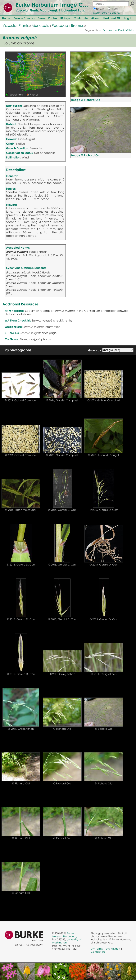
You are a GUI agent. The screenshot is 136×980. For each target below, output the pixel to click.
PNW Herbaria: (15, 311)
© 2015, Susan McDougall (104, 455)
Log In (128, 18)
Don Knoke (110, 30)
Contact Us (98, 952)
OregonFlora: (14, 327)
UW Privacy (113, 949)
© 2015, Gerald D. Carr (62, 510)
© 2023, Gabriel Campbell (104, 400)
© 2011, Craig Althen (62, 674)
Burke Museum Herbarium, (64, 935)
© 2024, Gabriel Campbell (21, 400)
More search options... (107, 13)
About (95, 18)
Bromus (77, 25)
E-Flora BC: (12, 333)
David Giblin (126, 30)
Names (100, 9)
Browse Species (24, 18)
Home (6, 18)
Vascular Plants (16, 25)
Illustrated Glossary (116, 18)
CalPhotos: (12, 339)
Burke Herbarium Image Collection (60, 5)
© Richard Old (62, 729)
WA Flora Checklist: (18, 320)
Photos (114, 9)
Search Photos (47, 18)
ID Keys (65, 18)
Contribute (81, 18)
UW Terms (97, 949)
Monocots (40, 25)
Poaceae (60, 25)
